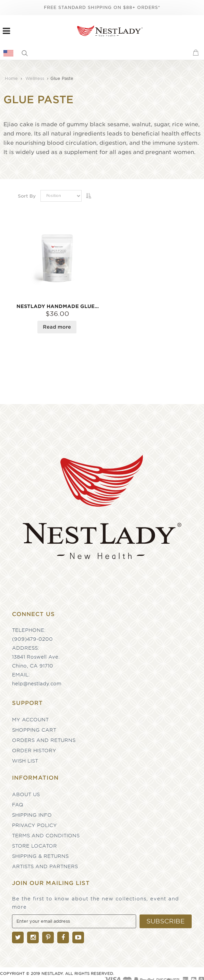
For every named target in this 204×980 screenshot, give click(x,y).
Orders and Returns (44, 740)
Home (12, 78)
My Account (30, 720)
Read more (57, 327)
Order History (34, 751)
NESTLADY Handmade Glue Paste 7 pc (58, 306)
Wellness (35, 78)
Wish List (25, 761)
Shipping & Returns (40, 856)
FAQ (18, 805)
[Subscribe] (166, 921)
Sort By (27, 196)
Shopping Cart (34, 730)
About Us (26, 794)
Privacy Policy (34, 825)
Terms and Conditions (46, 836)
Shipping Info (32, 815)
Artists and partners (45, 866)
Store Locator (34, 846)
